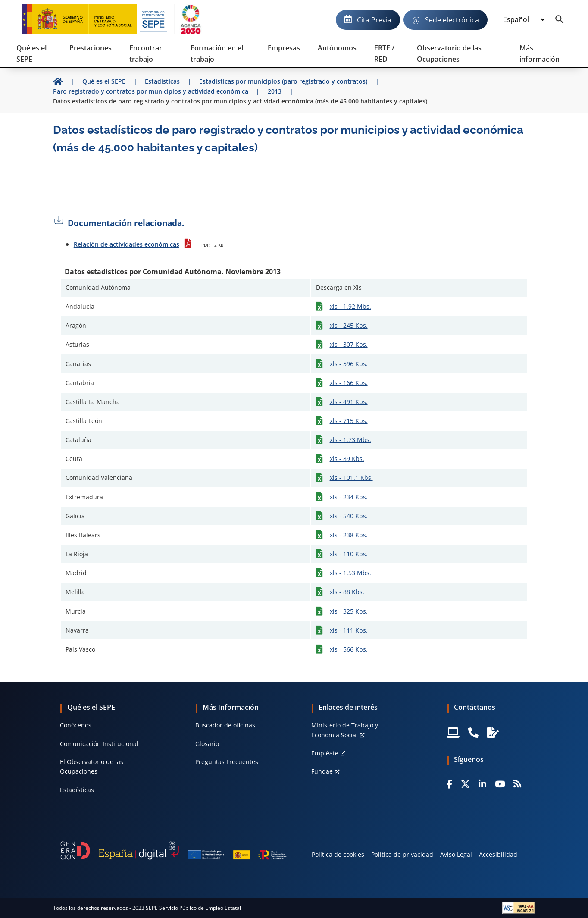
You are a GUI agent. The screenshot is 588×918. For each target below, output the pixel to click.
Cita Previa (374, 20)
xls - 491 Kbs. (349, 402)
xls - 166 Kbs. (349, 383)
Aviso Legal (456, 854)
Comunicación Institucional (99, 744)
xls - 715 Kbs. (349, 421)
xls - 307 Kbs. (349, 344)
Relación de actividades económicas (127, 244)
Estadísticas (77, 790)
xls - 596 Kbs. (349, 364)
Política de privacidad (402, 854)
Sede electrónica (452, 20)
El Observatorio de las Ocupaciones (92, 766)
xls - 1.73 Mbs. (350, 440)
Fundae (322, 771)
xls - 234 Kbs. (349, 497)
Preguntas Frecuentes (227, 762)
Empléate (325, 753)
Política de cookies (338, 854)
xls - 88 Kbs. (347, 592)
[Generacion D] (174, 851)
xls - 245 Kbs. (349, 325)
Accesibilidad (498, 854)
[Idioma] (524, 20)
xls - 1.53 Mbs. (350, 573)
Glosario (207, 744)
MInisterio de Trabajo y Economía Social (345, 730)
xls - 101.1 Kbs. (351, 478)
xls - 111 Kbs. (349, 630)
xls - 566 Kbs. (349, 649)
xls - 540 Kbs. (349, 516)
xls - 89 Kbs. (347, 459)
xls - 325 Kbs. (349, 611)
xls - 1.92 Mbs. (350, 306)
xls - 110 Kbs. (349, 554)
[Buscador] (560, 20)
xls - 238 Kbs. (349, 535)
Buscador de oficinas (225, 725)
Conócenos (76, 725)
